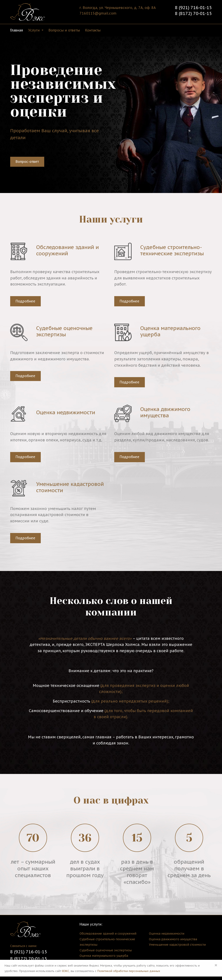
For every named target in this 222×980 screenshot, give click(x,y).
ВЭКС (66, 971)
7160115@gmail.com (98, 13)
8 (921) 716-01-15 (193, 8)
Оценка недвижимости (167, 934)
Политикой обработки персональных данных (129, 971)
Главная (17, 30)
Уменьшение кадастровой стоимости (177, 945)
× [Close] (216, 965)
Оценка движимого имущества (173, 939)
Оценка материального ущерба (104, 956)
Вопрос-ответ (27, 162)
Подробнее (25, 301)
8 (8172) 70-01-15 (193, 13)
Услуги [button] (34, 30)
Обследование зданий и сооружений (108, 934)
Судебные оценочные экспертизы (106, 950)
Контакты (93, 30)
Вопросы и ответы (64, 30)
